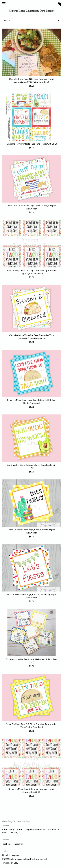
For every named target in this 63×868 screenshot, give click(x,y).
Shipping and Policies (36, 829)
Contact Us (54, 829)
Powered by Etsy (10, 863)
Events (5, 832)
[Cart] (59, 5)
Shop (5, 829)
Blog (12, 829)
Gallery (15, 832)
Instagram (19, 844)
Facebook (7, 844)
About (20, 829)
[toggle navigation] (4, 4)
